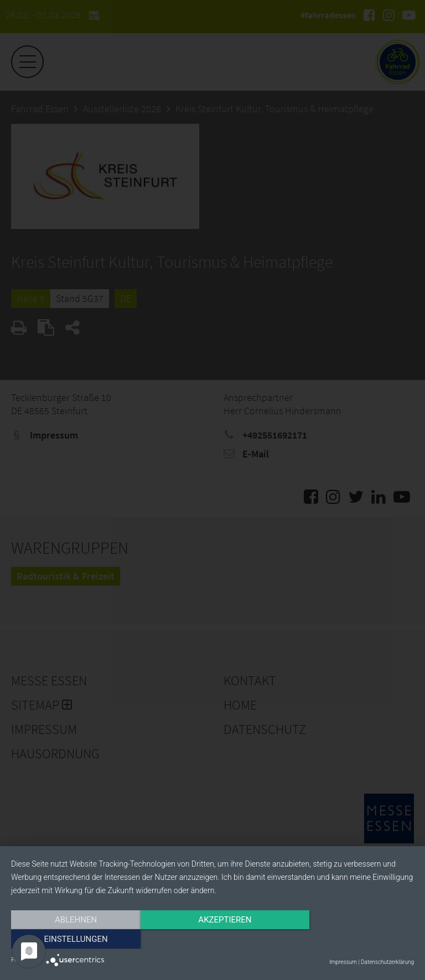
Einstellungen (353, 940)
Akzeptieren (212, 940)
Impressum (343, 962)
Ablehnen (71, 940)
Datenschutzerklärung (387, 962)
